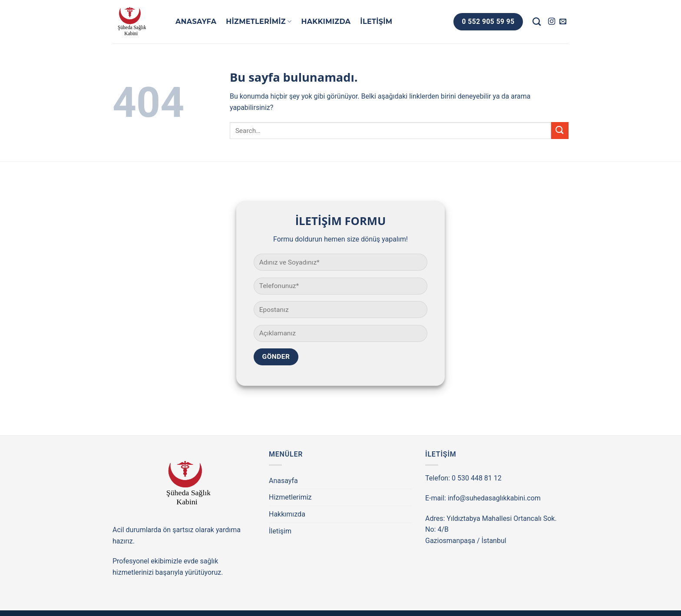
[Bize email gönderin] (563, 22)
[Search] (537, 22)
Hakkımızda (326, 22)
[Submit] (560, 131)
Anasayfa (196, 22)
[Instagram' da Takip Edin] (552, 22)
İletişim (376, 22)
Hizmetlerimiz (259, 22)
